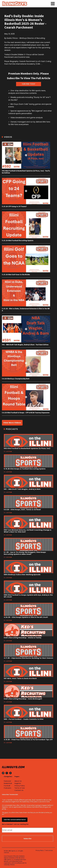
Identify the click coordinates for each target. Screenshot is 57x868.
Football (7, 786)
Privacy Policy (20, 786)
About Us (18, 781)
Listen (9, 452)
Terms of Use (20, 788)
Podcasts (7, 788)
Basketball (8, 783)
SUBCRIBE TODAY (29, 84)
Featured (7, 781)
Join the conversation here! (15, 820)
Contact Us (19, 790)
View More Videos (12, 423)
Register (18, 783)
